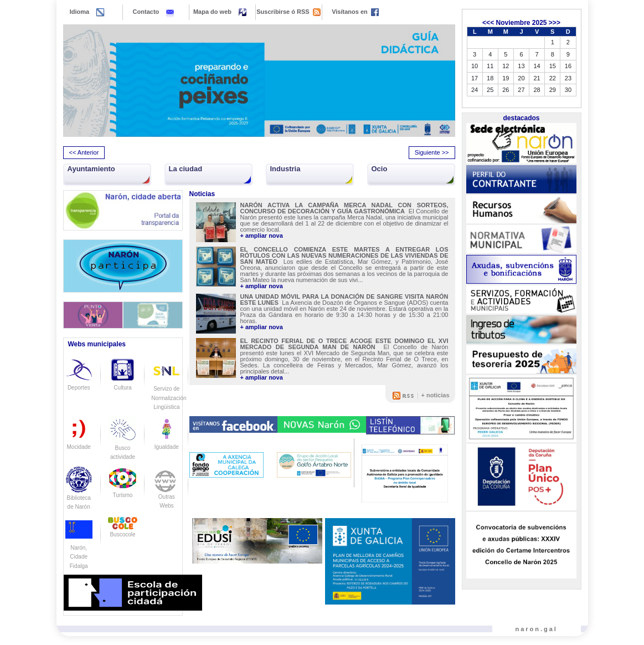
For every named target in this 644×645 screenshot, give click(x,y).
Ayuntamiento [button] (91, 169)
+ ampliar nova (261, 236)
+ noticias (435, 395)
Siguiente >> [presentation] (432, 152)
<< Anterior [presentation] (84, 152)
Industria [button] (285, 169)
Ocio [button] (380, 169)
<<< (488, 23)
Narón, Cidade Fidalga (79, 547)
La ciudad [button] (186, 169)
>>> (555, 23)
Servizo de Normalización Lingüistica (169, 388)
